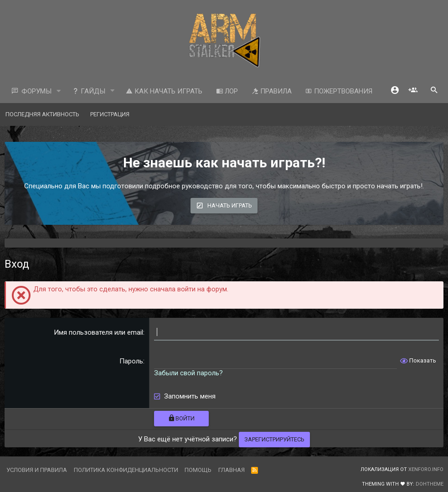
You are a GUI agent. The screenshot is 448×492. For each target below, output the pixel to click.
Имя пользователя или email (98, 332)
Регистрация (110, 114)
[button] (59, 91)
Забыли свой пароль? (188, 373)
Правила (272, 91)
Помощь (198, 470)
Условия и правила (37, 470)
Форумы (36, 91)
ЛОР (227, 91)
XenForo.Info (426, 469)
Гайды (89, 91)
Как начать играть (164, 91)
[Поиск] (434, 91)
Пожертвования (339, 91)
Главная (232, 470)
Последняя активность (42, 114)
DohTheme (430, 484)
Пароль (131, 361)
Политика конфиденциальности (126, 470)
